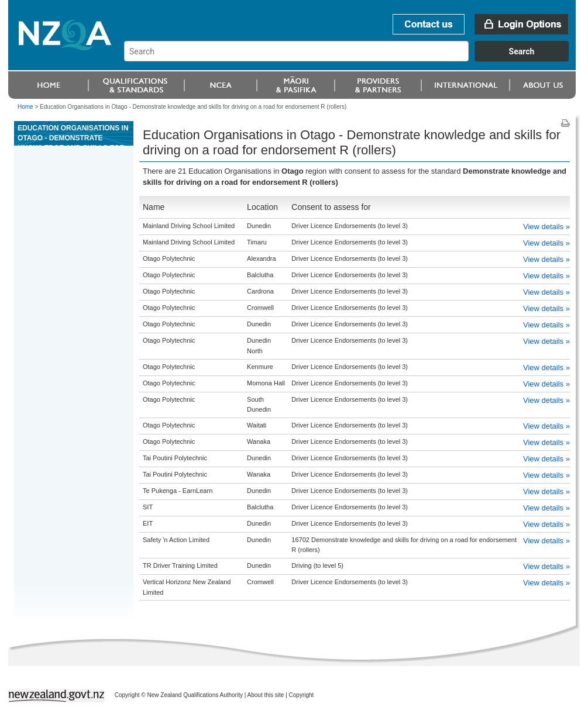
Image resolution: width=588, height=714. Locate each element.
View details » (546, 227)
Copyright (302, 695)
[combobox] (352, 58)
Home (25, 107)
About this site (266, 695)
